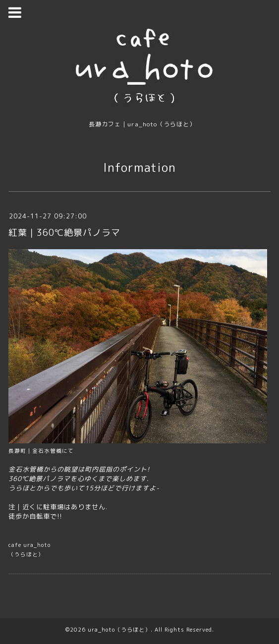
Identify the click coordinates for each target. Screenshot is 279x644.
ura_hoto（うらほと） (119, 630)
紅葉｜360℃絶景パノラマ (64, 233)
